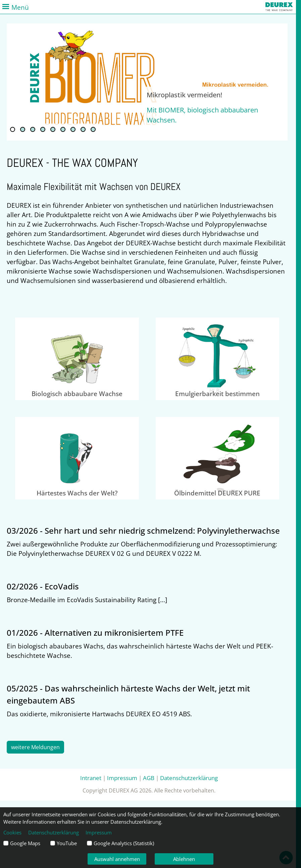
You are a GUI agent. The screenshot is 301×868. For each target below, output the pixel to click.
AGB (149, 778)
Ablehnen (184, 859)
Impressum (122, 778)
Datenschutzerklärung (189, 778)
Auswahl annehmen (117, 859)
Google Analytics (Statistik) (124, 843)
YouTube (67, 843)
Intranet (91, 778)
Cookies (12, 832)
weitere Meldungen (35, 747)
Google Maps (25, 843)
